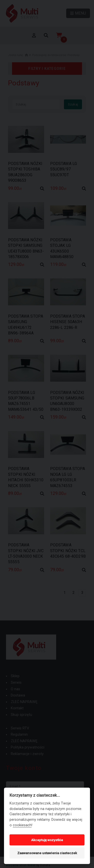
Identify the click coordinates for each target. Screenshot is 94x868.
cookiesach (22, 825)
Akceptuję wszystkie (47, 840)
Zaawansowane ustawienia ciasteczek (47, 853)
